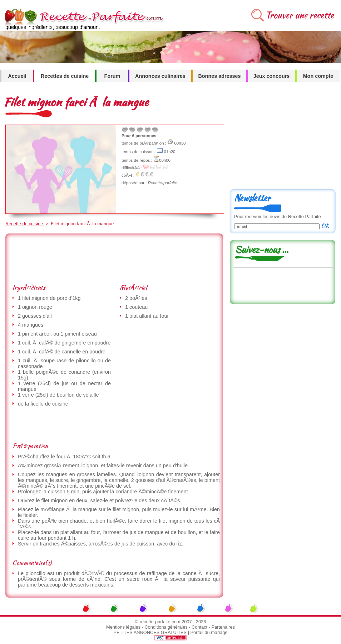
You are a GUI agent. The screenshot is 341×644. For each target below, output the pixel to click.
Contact (199, 627)
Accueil (17, 76)
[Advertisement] (114, 267)
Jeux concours (272, 76)
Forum (112, 76)
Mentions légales (123, 627)
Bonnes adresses (219, 76)
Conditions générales (166, 627)
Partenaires (223, 627)
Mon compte (318, 76)
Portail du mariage (209, 632)
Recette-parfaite (163, 183)
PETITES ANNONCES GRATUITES (150, 632)
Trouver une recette (300, 15)
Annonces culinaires (160, 76)
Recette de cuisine (25, 224)
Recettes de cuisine (65, 76)
